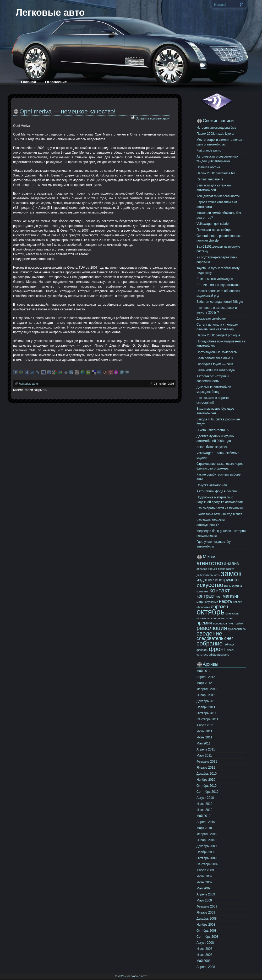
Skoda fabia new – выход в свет (219, 514)
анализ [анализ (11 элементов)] (231, 564)
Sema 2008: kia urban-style (216, 370)
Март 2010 (204, 828)
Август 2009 (205, 870)
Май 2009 (204, 888)
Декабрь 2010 (207, 774)
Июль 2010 (204, 804)
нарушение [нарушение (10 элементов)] (211, 602)
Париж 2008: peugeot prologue (218, 335)
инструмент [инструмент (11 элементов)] (227, 580)
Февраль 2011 (207, 762)
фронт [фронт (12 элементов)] (217, 649)
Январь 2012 (206, 695)
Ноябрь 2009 (206, 852)
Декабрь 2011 (207, 701)
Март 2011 (204, 755)
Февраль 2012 (207, 689)
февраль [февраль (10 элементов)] (202, 650)
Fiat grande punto (209, 150)
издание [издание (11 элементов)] (205, 580)
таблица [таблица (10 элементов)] (229, 644)
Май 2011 (204, 743)
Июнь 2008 (204, 955)
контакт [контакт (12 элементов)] (220, 590)
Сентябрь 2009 (208, 864)
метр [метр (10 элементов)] (200, 602)
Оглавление (56, 82)
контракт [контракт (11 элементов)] (206, 596)
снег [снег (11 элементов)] (229, 638)
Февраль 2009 (207, 906)
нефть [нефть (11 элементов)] (226, 601)
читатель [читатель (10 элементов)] (202, 655)
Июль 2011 (204, 731)
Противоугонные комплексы (217, 352)
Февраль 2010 (207, 834)
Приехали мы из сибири (214, 230)
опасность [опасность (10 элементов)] (232, 613)
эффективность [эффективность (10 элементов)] (219, 655)
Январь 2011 (206, 768)
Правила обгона (208, 167)
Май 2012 (204, 671)
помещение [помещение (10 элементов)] (226, 618)
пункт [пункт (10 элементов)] (231, 623)
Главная (28, 82)
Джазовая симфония (212, 319)
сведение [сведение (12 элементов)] (209, 634)
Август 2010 (205, 798)
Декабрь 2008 (207, 919)
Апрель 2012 (206, 677)
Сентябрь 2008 (208, 937)
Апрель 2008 (206, 967)
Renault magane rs (210, 179)
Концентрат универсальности (218, 196)
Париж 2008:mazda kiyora (215, 134)
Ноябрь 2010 (206, 780)
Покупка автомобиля (212, 485)
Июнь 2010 (204, 810)
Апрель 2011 (206, 749)
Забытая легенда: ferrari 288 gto (220, 302)
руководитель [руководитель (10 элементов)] (237, 629)
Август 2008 (205, 943)
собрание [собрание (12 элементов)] (210, 643)
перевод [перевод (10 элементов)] (212, 618)
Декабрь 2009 (207, 846)
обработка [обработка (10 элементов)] (203, 607)
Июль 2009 (204, 876)
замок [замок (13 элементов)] (231, 573)
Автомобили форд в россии (217, 491)
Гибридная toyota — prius (215, 364)
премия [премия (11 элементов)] (204, 623)
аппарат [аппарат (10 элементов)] (202, 569)
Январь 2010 (206, 840)
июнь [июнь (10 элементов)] (227, 586)
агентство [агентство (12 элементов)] (210, 563)
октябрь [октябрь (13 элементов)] (211, 612)
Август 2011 (205, 725)
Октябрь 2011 (207, 713)
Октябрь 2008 (207, 931)
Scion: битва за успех (212, 447)
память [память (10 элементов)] (201, 618)
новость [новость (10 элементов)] (238, 602)
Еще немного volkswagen (215, 279)
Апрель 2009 (206, 894)
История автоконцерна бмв (216, 128)
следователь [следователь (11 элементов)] (210, 638)
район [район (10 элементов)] (239, 623)
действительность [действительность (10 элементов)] (208, 575)
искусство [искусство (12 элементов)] (210, 585)
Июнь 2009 (204, 882)
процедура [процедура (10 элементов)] (220, 623)
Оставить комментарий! (153, 118)
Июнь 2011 (204, 737)
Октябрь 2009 (207, 858)
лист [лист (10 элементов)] (219, 597)
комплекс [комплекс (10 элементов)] (203, 591)
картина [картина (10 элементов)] (237, 586)
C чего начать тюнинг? (213, 430)
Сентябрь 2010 (208, 792)
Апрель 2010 (206, 822)
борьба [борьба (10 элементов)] (212, 569)
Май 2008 (204, 961)
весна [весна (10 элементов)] (222, 569)
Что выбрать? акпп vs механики (220, 508)
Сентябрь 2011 (208, 719)
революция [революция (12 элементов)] (212, 628)
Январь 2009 (206, 913)
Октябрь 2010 (207, 786)
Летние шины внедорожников (218, 285)
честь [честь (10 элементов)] (231, 650)
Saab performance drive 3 (215, 358)
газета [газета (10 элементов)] (230, 569)
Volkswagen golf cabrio (213, 224)
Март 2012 (204, 683)
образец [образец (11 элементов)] (220, 607)
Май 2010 (204, 816)
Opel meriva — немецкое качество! (67, 111)
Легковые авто (50, 12)
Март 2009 (204, 900)
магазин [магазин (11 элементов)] (231, 596)
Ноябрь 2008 (206, 925)
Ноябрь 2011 (206, 707)
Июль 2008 (204, 949)
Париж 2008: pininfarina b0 (215, 173)
